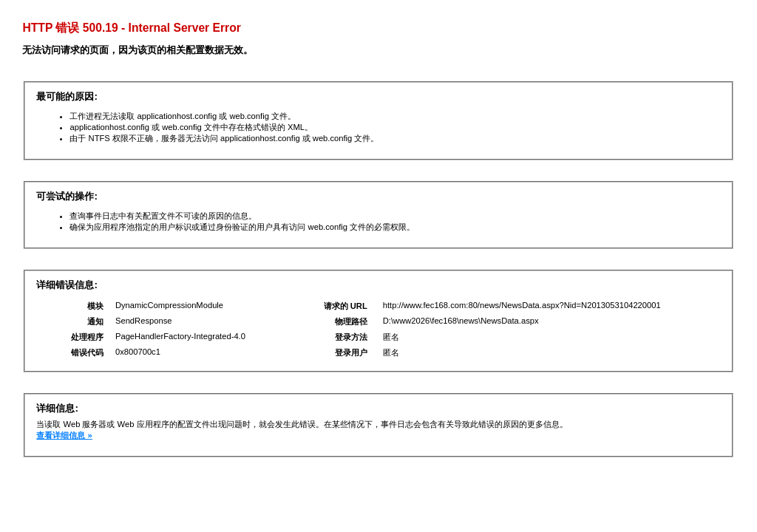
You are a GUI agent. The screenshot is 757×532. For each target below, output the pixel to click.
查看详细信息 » (64, 435)
